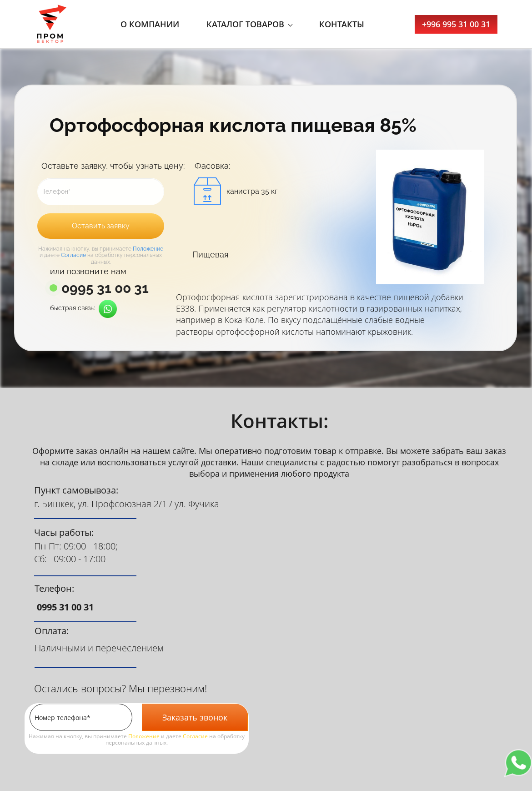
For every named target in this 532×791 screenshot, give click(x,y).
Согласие (73, 255)
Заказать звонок (195, 717)
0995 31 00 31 (105, 288)
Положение (148, 249)
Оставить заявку (101, 226)
